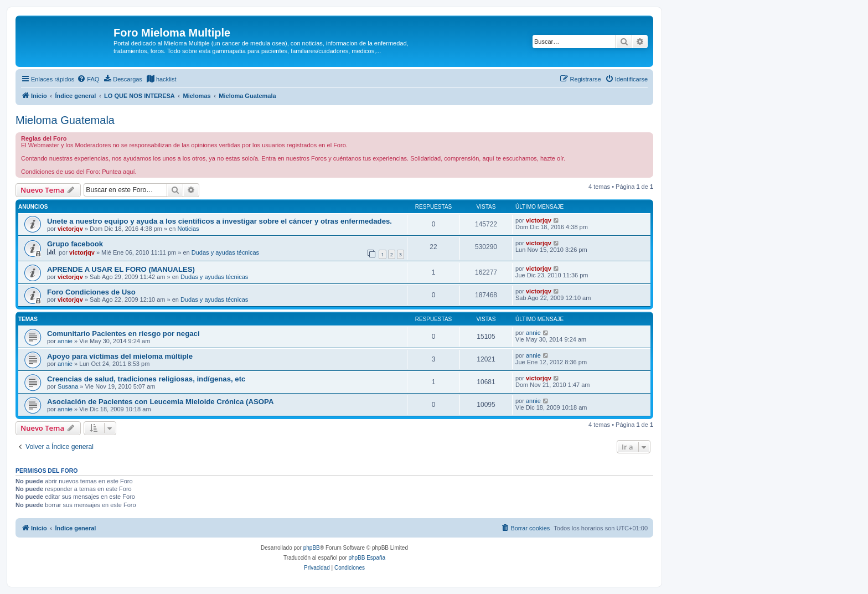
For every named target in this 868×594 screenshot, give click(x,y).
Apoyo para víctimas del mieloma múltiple (120, 356)
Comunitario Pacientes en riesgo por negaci (123, 334)
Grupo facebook (75, 244)
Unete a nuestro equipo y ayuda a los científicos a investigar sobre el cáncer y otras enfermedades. (219, 221)
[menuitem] (88, 79)
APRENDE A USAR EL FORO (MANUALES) (121, 269)
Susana (68, 386)
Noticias (188, 229)
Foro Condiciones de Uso (91, 292)
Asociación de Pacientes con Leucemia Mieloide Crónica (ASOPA (160, 402)
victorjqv (70, 229)
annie (65, 341)
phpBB (312, 548)
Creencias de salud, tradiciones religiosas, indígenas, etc (146, 379)
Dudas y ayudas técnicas (225, 252)
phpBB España (367, 558)
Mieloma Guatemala (65, 120)
